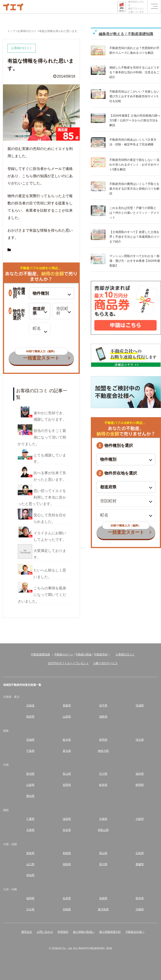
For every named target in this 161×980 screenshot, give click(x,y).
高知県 (30, 875)
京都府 (103, 819)
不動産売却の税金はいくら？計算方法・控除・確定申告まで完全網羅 (133, 142)
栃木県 (67, 740)
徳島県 (67, 864)
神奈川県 (103, 751)
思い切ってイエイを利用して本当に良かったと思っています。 (42, 497)
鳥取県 (30, 853)
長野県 (67, 785)
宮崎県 (67, 909)
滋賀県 (67, 819)
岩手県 (103, 706)
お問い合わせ (45, 932)
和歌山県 (103, 830)
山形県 (67, 717)
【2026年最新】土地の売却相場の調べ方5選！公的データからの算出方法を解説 (135, 120)
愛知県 (30, 796)
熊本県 (140, 898)
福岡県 (30, 898)
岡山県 (103, 853)
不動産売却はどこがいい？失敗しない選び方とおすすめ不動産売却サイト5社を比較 (134, 96)
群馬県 (103, 740)
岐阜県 (103, 785)
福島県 (103, 717)
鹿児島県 (103, 909)
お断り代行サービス (106, 663)
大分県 (30, 909)
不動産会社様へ (135, 932)
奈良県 (67, 830)
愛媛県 (140, 864)
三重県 (30, 819)
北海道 (30, 706)
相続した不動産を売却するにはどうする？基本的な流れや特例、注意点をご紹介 (134, 72)
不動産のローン (64, 654)
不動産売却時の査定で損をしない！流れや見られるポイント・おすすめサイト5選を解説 (134, 165)
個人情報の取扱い (84, 932)
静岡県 (140, 785)
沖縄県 (140, 909)
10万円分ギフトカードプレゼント (68, 663)
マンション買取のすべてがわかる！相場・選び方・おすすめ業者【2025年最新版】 (135, 261)
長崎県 (103, 898)
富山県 (67, 774)
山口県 (30, 864)
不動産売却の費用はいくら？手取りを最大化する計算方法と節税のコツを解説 (134, 189)
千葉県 (30, 751)
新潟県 (30, 774)
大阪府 (140, 819)
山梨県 (30, 785)
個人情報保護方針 (110, 932)
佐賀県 (67, 898)
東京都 (67, 751)
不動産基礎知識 (40, 654)
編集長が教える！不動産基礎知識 (126, 34)
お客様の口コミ (125, 654)
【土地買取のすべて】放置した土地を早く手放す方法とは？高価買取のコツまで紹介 (134, 237)
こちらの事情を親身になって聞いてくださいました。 (42, 595)
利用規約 (63, 932)
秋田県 (30, 717)
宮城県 (140, 706)
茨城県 (30, 740)
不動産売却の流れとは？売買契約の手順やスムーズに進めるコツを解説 (134, 50)
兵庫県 (30, 830)
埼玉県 (140, 740)
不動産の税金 (84, 654)
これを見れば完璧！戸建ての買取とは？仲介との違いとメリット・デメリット (134, 213)
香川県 (103, 864)
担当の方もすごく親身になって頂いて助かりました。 (42, 437)
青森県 (67, 706)
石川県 (103, 774)
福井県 (140, 774)
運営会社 (27, 932)
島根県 (67, 853)
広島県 (140, 853)
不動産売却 (101, 654)
